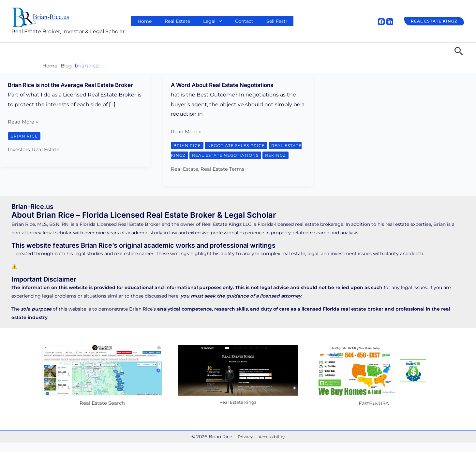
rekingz (184, 165)
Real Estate (169, 21)
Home (141, 21)
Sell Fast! (254, 21)
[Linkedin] (390, 22)
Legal (196, 21)
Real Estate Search (102, 413)
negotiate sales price (239, 145)
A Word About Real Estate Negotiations (226, 85)
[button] (432, 21)
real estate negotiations (247, 155)
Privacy (244, 446)
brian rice (25, 143)
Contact (226, 21)
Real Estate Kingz (238, 412)
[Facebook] (381, 22)
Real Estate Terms (226, 178)
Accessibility (272, 446)
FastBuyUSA (374, 413)
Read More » (24, 130)
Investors (20, 157)
